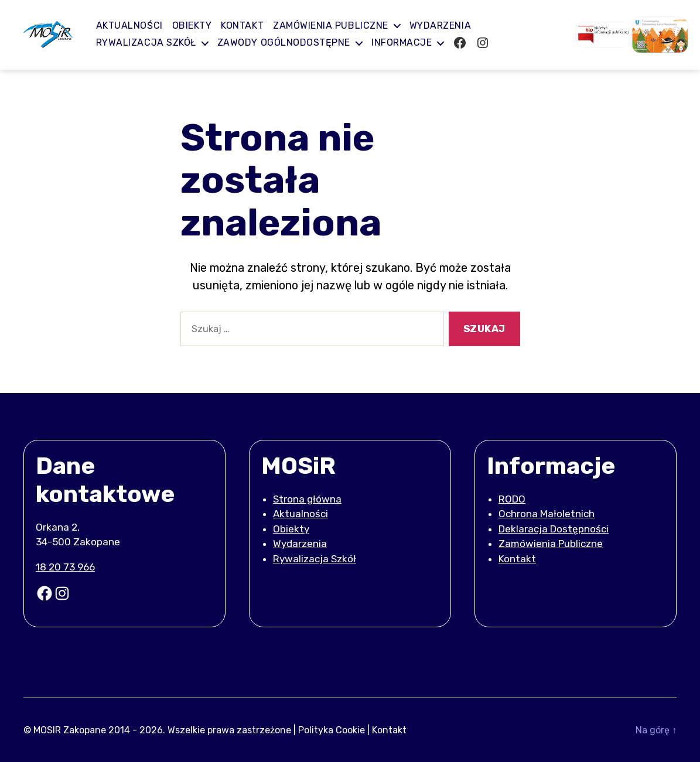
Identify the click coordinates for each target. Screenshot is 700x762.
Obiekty (198, 25)
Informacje (407, 42)
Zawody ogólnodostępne (290, 42)
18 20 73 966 (65, 567)
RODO (512, 499)
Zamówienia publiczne (337, 25)
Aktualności (135, 25)
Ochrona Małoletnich (547, 514)
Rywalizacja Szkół (152, 42)
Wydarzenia (446, 25)
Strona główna (307, 499)
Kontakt (248, 25)
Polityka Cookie (332, 729)
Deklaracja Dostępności (554, 529)
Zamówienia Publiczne (551, 544)
